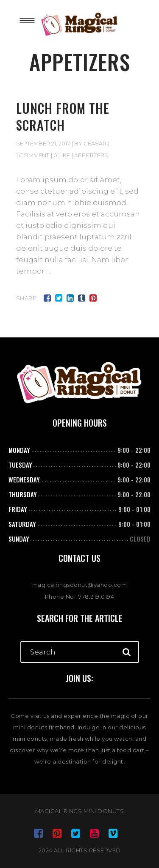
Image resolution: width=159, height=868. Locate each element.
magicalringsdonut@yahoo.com (80, 585)
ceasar (95, 143)
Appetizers (91, 155)
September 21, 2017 (43, 143)
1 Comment (33, 155)
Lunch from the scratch (63, 116)
